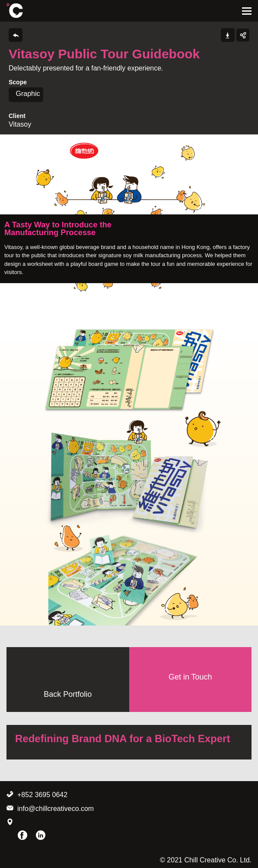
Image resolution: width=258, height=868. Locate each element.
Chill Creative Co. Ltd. (15, 11)
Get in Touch (190, 677)
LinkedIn (41, 835)
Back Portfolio (68, 694)
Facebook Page (22, 835)
